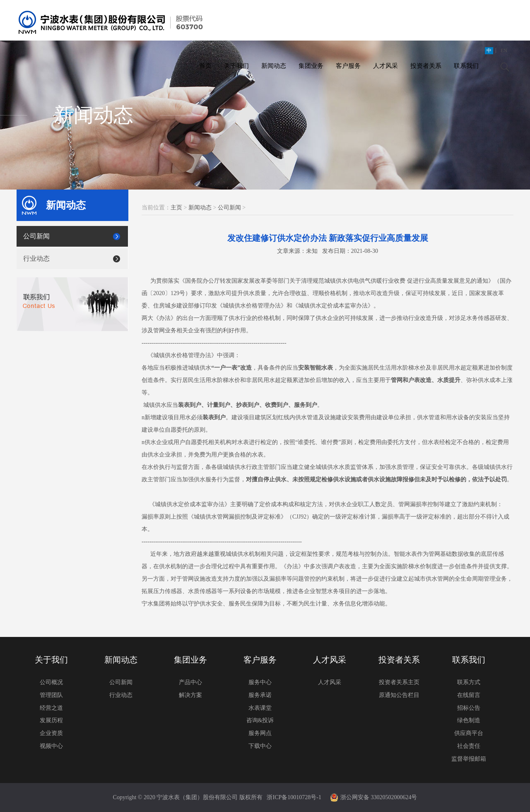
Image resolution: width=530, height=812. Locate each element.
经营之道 (51, 708)
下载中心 (260, 746)
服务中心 (260, 682)
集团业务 (311, 66)
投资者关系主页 (399, 682)
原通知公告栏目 (399, 695)
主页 (176, 208)
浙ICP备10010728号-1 (294, 797)
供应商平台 (469, 733)
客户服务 (348, 66)
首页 (205, 66)
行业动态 (36, 258)
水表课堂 (260, 708)
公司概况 (51, 682)
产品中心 (190, 682)
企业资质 (51, 733)
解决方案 (190, 695)
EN (504, 50)
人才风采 (385, 66)
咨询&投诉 (260, 720)
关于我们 (236, 66)
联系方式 (469, 682)
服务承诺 (260, 695)
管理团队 (51, 695)
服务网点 (260, 733)
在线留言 (469, 695)
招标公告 (469, 708)
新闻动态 (274, 66)
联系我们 (466, 66)
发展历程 (51, 720)
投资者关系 (426, 66)
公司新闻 (36, 236)
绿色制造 (469, 720)
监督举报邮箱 (469, 759)
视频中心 (51, 746)
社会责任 (469, 746)
